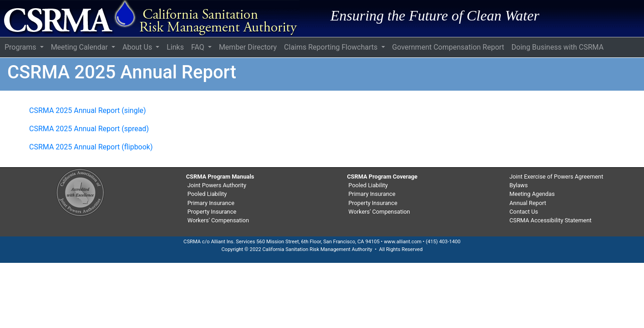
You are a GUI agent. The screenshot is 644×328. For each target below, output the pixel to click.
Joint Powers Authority (217, 185)
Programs (21, 47)
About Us (138, 47)
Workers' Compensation (218, 220)
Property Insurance (212, 212)
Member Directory (248, 47)
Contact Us (524, 212)
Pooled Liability (207, 194)
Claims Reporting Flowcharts (332, 47)
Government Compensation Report (448, 47)
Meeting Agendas (532, 194)
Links (175, 47)
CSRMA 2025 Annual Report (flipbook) (91, 147)
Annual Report (528, 203)
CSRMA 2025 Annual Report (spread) (89, 129)
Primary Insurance (211, 203)
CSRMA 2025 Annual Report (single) (88, 110)
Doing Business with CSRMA (558, 47)
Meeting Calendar (80, 47)
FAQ (199, 47)
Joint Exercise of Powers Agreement (556, 177)
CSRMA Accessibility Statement (550, 220)
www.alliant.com (403, 242)
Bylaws (518, 185)
